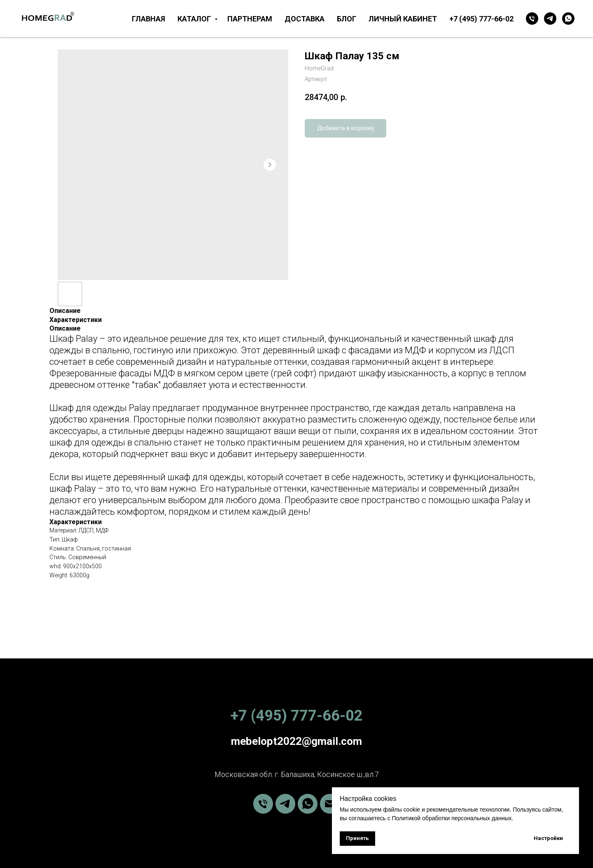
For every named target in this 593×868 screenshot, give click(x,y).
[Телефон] (532, 19)
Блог (347, 19)
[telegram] (550, 19)
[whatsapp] (568, 19)
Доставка (305, 19)
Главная (148, 19)
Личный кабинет (403, 19)
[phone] (263, 804)
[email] (330, 804)
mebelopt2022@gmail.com (296, 741)
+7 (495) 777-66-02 (481, 19)
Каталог (195, 19)
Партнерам (250, 19)
